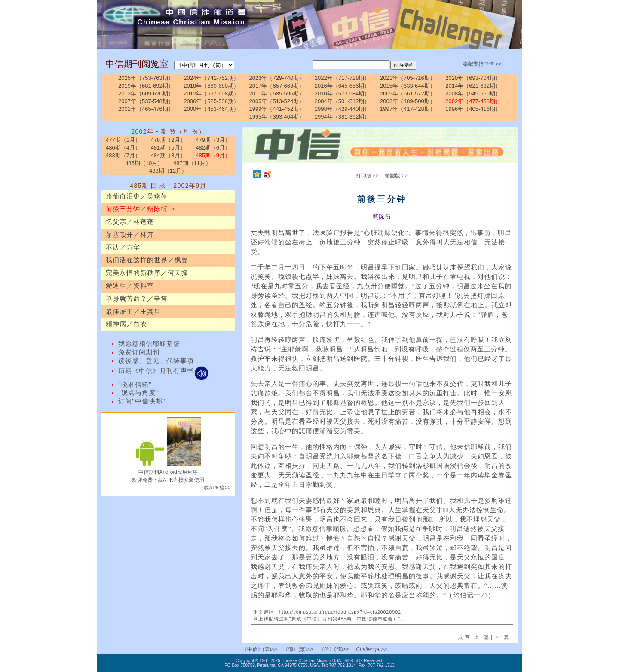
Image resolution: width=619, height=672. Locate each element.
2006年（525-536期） (211, 101)
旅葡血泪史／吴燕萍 (137, 196)
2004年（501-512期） (342, 101)
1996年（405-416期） (473, 109)
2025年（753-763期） (146, 78)
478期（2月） (168, 140)
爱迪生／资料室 (130, 286)
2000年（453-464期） (211, 109)
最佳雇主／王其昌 (133, 312)
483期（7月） (123, 155)
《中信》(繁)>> (260, 649)
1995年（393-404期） (277, 117)
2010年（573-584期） (342, 93)
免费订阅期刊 (139, 352)
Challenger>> (371, 649)
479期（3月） (213, 140)
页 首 (464, 637)
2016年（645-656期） (342, 86)
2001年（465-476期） (146, 109)
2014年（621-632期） (473, 86)
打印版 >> (367, 176)
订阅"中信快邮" (142, 401)
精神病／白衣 (126, 324)
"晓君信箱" (135, 385)
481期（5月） (168, 148)
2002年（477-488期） (473, 101)
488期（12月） (168, 171)
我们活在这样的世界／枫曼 (147, 260)
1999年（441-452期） (277, 109)
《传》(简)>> (334, 649)
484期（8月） (168, 155)
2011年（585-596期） (277, 93)
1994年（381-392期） (342, 117)
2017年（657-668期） (277, 86)
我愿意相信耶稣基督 (149, 344)
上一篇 (481, 637)
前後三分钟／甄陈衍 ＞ (141, 209)
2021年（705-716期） (408, 78)
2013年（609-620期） (146, 93)
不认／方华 (123, 247)
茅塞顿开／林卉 (130, 235)
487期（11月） (192, 163)
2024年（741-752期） (211, 78)
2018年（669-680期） (211, 86)
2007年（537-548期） (146, 101)
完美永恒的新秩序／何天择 (147, 273)
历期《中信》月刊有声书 (164, 371)
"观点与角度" (138, 393)
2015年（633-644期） (408, 86)
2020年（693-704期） (473, 78)
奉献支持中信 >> (482, 64)
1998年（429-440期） (342, 109)
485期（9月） (213, 155)
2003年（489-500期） (408, 101)
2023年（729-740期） (277, 78)
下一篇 (501, 637)
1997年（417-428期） (408, 109)
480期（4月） (123, 148)
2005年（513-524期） (277, 101)
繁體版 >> (396, 176)
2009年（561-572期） (408, 93)
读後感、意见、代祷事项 (156, 361)
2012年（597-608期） (211, 93)
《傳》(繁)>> (298, 649)
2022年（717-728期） (342, 78)
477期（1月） (123, 140)
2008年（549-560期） (473, 93)
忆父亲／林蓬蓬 (130, 222)
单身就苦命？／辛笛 (137, 299)
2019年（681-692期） (146, 86)
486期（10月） (144, 163)
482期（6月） (213, 148)
